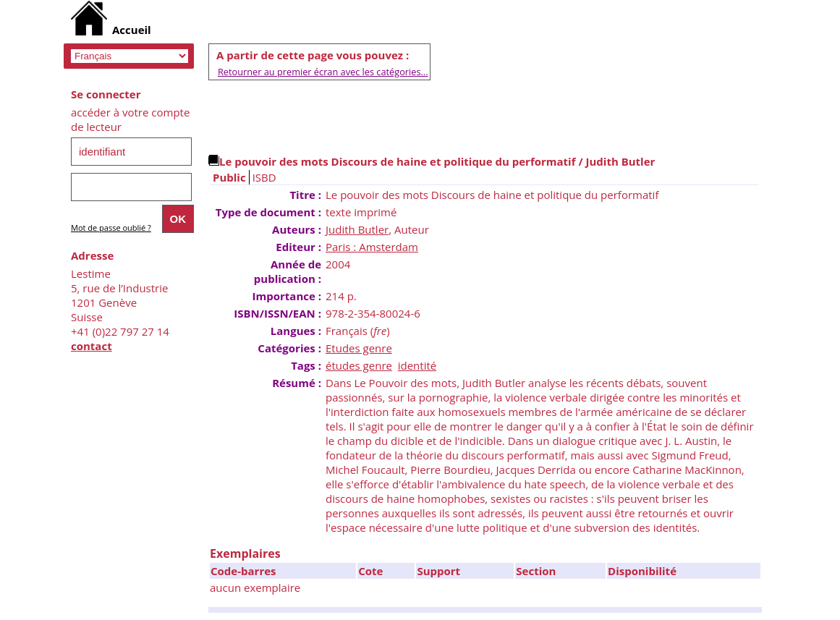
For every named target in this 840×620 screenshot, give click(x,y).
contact (92, 346)
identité (417, 365)
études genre (359, 365)
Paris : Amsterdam (372, 247)
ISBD (264, 177)
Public (229, 177)
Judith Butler (357, 229)
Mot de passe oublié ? (111, 228)
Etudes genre (359, 348)
